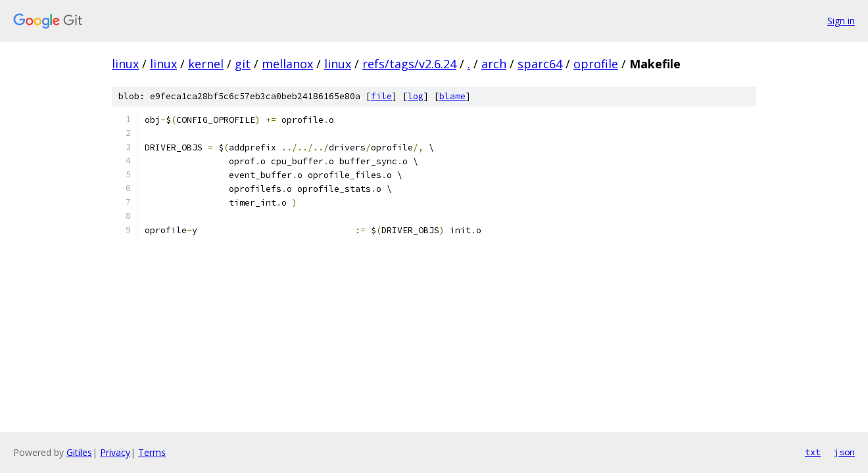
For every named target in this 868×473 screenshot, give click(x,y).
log (416, 96)
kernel (206, 64)
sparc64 (540, 64)
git (243, 64)
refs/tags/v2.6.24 (409, 64)
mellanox (287, 64)
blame (452, 96)
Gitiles (79, 452)
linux (125, 64)
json (844, 452)
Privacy (115, 452)
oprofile (596, 64)
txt (813, 452)
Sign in (841, 21)
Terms (152, 452)
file (381, 96)
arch (494, 64)
